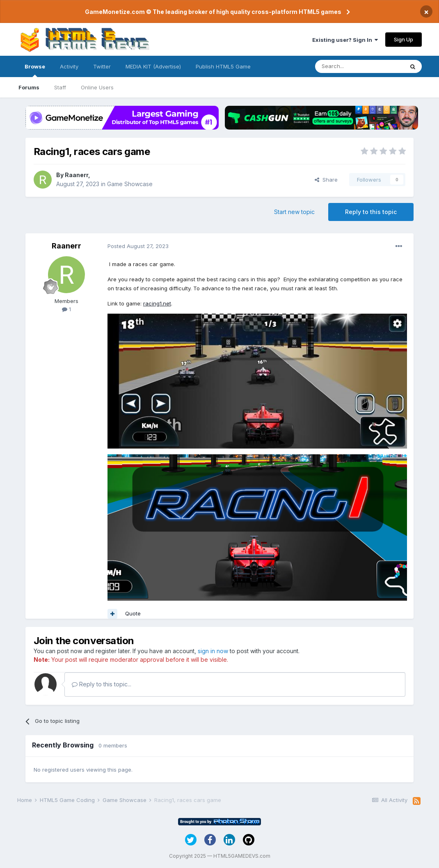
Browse (35, 70)
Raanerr (77, 175)
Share (326, 180)
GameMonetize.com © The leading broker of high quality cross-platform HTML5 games (213, 12)
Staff (60, 87)
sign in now (213, 651)
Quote (133, 613)
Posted (138, 246)
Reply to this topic (371, 212)
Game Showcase (130, 184)
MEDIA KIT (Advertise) (153, 66)
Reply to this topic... (102, 684)
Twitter (102, 66)
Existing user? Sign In (345, 40)
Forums (29, 87)
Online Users (97, 87)
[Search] (359, 66)
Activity (69, 66)
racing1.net (157, 303)
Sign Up (404, 39)
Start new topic (294, 212)
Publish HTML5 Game (223, 66)
